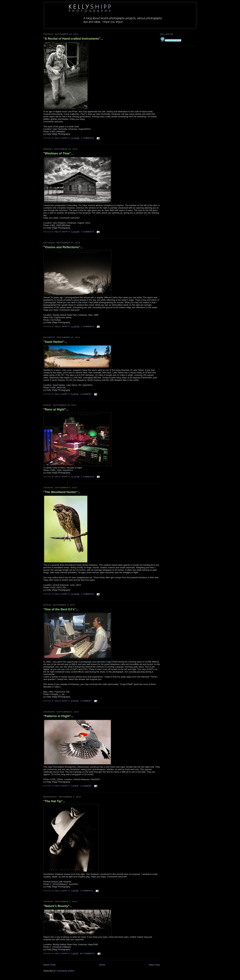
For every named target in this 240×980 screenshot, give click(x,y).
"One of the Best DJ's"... (61, 609)
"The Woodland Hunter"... (62, 492)
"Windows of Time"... (58, 153)
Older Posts (154, 965)
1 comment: (86, 394)
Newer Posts (49, 965)
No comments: (88, 954)
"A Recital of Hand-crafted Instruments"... (73, 39)
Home (102, 965)
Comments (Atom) (65, 971)
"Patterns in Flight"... (58, 716)
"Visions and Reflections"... (63, 247)
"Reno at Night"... (56, 409)
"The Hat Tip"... (54, 801)
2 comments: (88, 138)
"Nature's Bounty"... (58, 906)
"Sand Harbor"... (55, 342)
